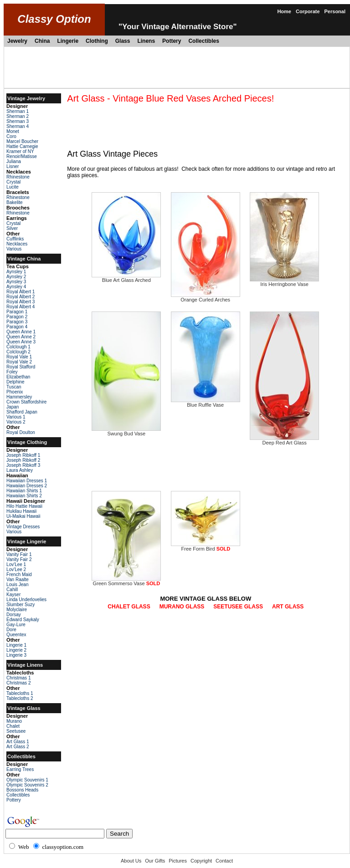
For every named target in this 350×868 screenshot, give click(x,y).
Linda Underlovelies (26, 600)
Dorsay (14, 615)
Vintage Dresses (23, 527)
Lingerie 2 (16, 650)
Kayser (13, 595)
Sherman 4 (18, 126)
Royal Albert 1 (21, 292)
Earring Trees (20, 769)
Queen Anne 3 (21, 342)
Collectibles (203, 41)
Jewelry (17, 41)
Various (14, 249)
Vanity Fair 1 (19, 554)
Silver (12, 228)
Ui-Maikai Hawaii (23, 516)
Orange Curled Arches (206, 297)
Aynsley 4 (16, 287)
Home (284, 11)
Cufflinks (15, 239)
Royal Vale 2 (19, 362)
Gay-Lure (16, 625)
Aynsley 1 (16, 272)
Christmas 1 (18, 678)
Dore (11, 630)
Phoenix (15, 392)
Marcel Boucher (22, 141)
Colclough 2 (18, 352)
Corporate (308, 11)
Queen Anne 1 (21, 332)
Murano (14, 721)
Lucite (13, 187)
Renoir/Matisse (22, 156)
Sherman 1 (18, 111)
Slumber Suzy (21, 605)
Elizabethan (18, 377)
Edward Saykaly (23, 620)
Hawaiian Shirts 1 (24, 491)
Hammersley (19, 397)
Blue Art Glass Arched (126, 278)
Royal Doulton (21, 432)
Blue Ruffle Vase (206, 403)
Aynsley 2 (16, 277)
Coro (11, 136)
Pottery (172, 41)
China (42, 41)
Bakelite (15, 202)
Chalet (13, 726)
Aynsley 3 (16, 282)
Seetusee (16, 731)
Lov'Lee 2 (16, 569)
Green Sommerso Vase (126, 581)
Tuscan (14, 387)
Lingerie (68, 41)
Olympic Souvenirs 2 (27, 785)
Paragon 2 (17, 317)
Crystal (13, 182)
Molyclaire (17, 610)
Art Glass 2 (18, 747)
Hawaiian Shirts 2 (24, 496)
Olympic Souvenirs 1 (27, 780)
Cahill (12, 590)
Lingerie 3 (16, 655)
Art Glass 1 (18, 742)
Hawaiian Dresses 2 (27, 486)
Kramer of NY (20, 151)
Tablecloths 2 (20, 698)
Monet (13, 131)
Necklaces (17, 244)
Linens (146, 41)
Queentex (16, 635)
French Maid (19, 574)
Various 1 (16, 417)
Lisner (13, 166)
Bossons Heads (22, 790)
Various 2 (16, 422)
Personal (335, 11)
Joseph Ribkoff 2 (23, 460)
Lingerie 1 (16, 645)
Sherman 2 (18, 116)
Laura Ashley (20, 470)
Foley (12, 372)
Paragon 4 (17, 327)
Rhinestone (18, 177)
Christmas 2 (18, 683)
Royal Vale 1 (19, 357)
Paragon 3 (17, 322)
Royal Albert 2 (21, 297)
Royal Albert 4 (21, 307)
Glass (123, 41)
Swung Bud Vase (126, 431)
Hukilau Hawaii (21, 511)
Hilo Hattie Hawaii (24, 506)
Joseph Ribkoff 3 (23, 465)
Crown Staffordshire (26, 402)
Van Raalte (18, 580)
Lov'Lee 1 (16, 564)
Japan (13, 407)
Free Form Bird (206, 546)
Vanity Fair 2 (19, 559)
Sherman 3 (18, 121)
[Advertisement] (177, 67)
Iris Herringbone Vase (284, 282)
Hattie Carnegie (22, 146)
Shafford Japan (22, 412)
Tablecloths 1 (20, 693)
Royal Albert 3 (21, 302)
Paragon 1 (17, 312)
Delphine (15, 382)
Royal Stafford (21, 367)
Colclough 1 (18, 347)
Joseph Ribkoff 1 (23, 455)
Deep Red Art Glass (284, 440)
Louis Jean (17, 585)
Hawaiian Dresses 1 (27, 481)
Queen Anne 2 (21, 337)
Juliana (14, 161)
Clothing (97, 41)
